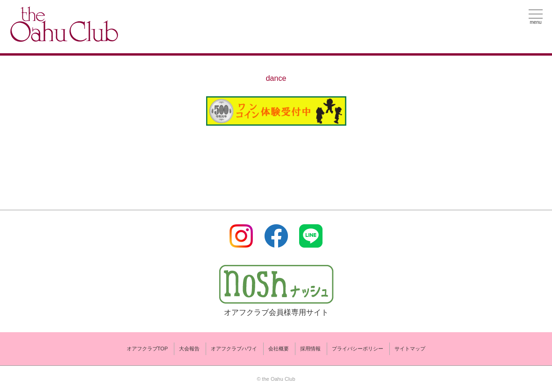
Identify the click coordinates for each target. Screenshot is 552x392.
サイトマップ (410, 349)
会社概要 (279, 349)
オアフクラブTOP (147, 349)
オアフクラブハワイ (234, 349)
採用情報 (310, 349)
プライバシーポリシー (358, 349)
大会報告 (189, 349)
